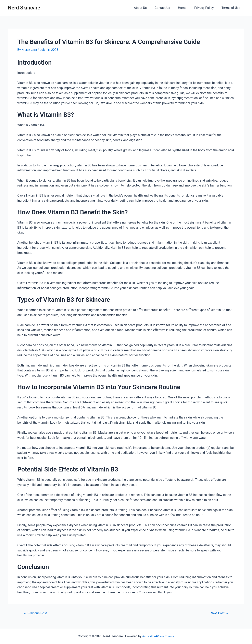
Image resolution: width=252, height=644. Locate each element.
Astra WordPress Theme (158, 636)
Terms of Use (232, 8)
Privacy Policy (206, 8)
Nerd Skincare (24, 8)
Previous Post (36, 613)
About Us (147, 8)
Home (186, 8)
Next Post (219, 613)
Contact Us (168, 8)
